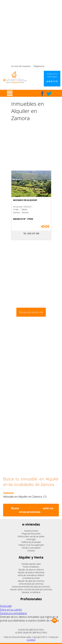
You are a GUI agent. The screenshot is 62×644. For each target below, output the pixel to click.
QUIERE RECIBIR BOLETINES (31, 630)
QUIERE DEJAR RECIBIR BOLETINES (31, 633)
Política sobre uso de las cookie (31, 536)
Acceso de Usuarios (21, 66)
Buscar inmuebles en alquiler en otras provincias (32, 510)
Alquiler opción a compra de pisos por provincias (31, 589)
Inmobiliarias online (31, 578)
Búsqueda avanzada (31, 312)
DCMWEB (31, 640)
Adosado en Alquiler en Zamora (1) (25, 497)
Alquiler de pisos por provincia (31, 581)
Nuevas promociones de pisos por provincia (31, 587)
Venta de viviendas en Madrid (31, 575)
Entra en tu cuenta (11, 610)
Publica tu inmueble (52, 78)
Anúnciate (6, 606)
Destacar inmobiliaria (31, 592)
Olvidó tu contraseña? (31, 548)
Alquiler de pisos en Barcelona (31, 572)
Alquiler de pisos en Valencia (31, 570)
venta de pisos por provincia (31, 584)
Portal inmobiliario (31, 567)
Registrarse (39, 66)
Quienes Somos (31, 531)
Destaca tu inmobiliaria (13, 613)
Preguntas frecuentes (31, 534)
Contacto (31, 551)
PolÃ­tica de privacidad (31, 542)
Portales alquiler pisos (31, 564)
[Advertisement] (31, 31)
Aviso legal (31, 539)
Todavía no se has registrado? (31, 545)
